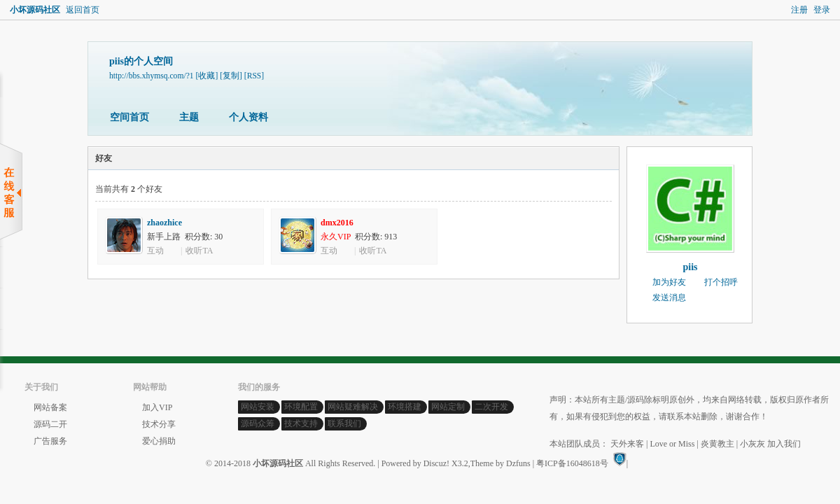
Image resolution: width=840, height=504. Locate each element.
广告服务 (50, 441)
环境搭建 (405, 407)
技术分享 (159, 424)
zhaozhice (164, 223)
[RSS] (254, 76)
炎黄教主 (717, 444)
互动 (155, 251)
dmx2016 (337, 223)
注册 (799, 10)
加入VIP (157, 407)
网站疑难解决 (353, 407)
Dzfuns (518, 463)
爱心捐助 (159, 441)
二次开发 (491, 407)
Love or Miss (672, 444)
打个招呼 (721, 282)
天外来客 (627, 444)
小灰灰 (752, 444)
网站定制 (448, 407)
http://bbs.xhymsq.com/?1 (152, 76)
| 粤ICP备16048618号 (570, 463)
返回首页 (83, 10)
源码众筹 (258, 423)
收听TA (199, 251)
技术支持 (301, 423)
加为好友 (669, 282)
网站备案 (50, 407)
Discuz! (436, 463)
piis (690, 267)
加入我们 (784, 444)
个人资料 (248, 117)
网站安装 (258, 407)
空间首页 (129, 117)
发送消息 (669, 297)
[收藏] (207, 76)
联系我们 (344, 423)
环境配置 (301, 407)
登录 (822, 10)
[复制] (231, 76)
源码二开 (50, 424)
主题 (189, 117)
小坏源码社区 (35, 10)
